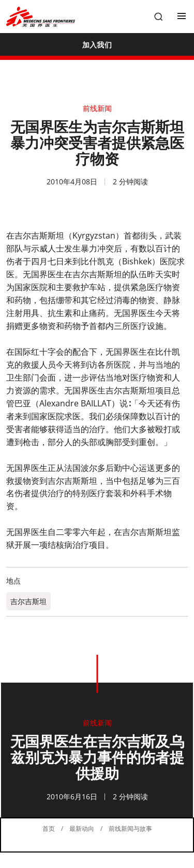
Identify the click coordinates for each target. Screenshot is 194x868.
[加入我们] (97, 44)
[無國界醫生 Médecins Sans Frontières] (41, 17)
